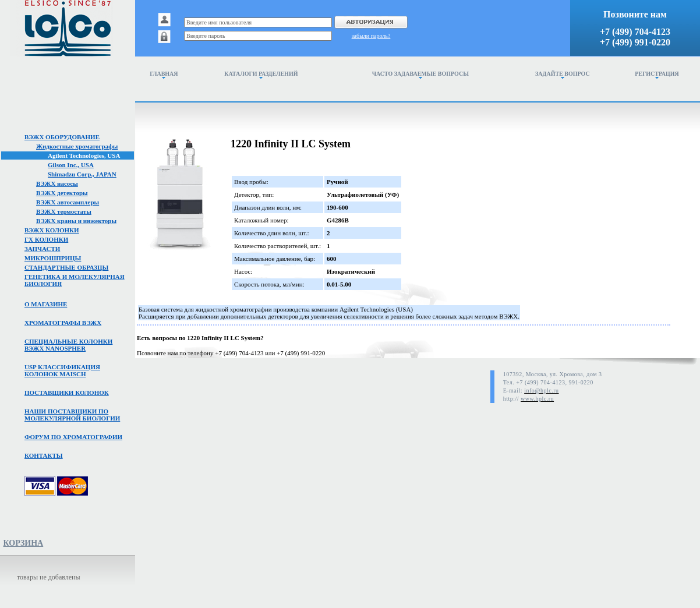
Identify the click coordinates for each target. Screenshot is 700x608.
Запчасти (42, 249)
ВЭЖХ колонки (52, 230)
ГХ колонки (46, 239)
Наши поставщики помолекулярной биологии (72, 415)
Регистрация (657, 75)
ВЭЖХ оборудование (62, 137)
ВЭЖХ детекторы (62, 193)
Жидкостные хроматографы (77, 146)
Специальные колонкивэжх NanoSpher (68, 345)
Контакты (44, 455)
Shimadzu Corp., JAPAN (82, 174)
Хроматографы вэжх (63, 323)
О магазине (46, 304)
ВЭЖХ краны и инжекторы (76, 221)
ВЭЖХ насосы (57, 183)
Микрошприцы (53, 258)
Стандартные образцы (66, 267)
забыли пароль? (371, 36)
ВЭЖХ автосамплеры (68, 202)
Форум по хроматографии (73, 437)
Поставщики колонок (67, 393)
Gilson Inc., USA (71, 165)
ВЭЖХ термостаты (64, 211)
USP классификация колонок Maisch (62, 370)
